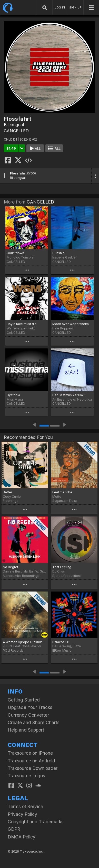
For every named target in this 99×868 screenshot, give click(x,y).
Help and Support (26, 730)
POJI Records (13, 650)
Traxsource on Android (31, 761)
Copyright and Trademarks (36, 822)
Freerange (11, 501)
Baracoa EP (61, 642)
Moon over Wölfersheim (71, 324)
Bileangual (14, 125)
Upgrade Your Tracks (30, 707)
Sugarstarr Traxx (65, 501)
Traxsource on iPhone (30, 753)
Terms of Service (25, 806)
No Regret (11, 567)
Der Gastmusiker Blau (68, 395)
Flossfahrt (18, 173)
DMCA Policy (22, 837)
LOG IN (60, 7)
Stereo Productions (67, 576)
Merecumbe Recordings (21, 576)
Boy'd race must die (22, 324)
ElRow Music (62, 650)
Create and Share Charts (34, 722)
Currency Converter (28, 715)
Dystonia (13, 395)
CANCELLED (16, 131)
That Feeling (62, 567)
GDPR (14, 829)
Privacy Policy (22, 814)
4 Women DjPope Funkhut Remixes (25, 642)
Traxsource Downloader (33, 768)
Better (7, 492)
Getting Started (24, 700)
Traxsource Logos (26, 776)
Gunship (58, 253)
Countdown (15, 253)
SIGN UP (75, 7)
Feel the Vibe (62, 492)
